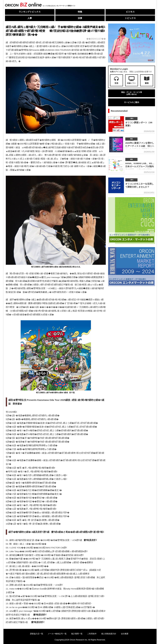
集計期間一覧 (77, 634)
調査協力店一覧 (37, 634)
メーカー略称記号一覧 (57, 634)
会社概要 (125, 634)
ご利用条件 (92, 634)
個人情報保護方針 (109, 634)
